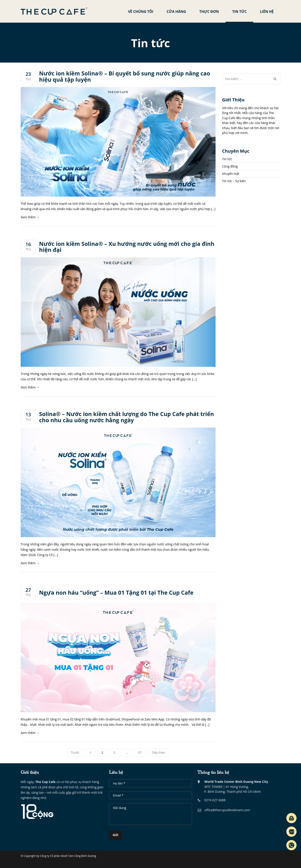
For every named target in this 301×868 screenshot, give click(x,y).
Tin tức (239, 11)
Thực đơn (209, 11)
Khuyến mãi (231, 174)
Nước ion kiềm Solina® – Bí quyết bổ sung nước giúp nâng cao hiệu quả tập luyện (125, 76)
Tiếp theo (158, 753)
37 (140, 753)
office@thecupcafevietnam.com (224, 811)
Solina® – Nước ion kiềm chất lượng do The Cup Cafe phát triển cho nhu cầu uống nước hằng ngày (127, 417)
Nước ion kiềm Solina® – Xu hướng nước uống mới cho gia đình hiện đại (127, 247)
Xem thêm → (30, 217)
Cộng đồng (230, 166)
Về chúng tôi (141, 11)
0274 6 (206, 801)
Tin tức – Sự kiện (234, 181)
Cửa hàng (176, 11)
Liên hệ (267, 11)
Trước (75, 753)
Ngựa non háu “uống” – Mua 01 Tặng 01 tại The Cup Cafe (116, 593)
